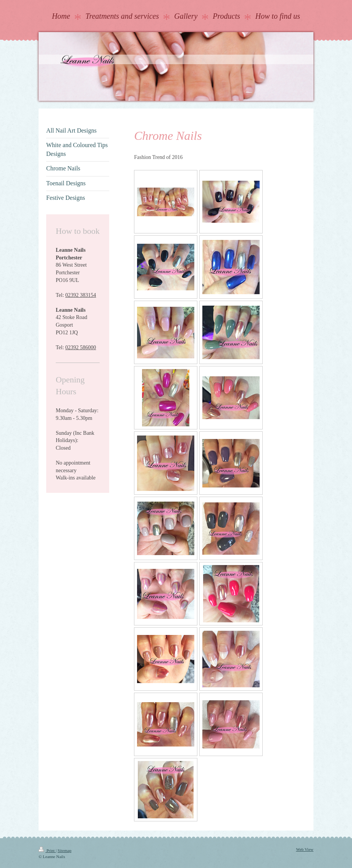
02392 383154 (81, 295)
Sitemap (65, 850)
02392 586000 (81, 347)
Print (47, 850)
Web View (305, 849)
